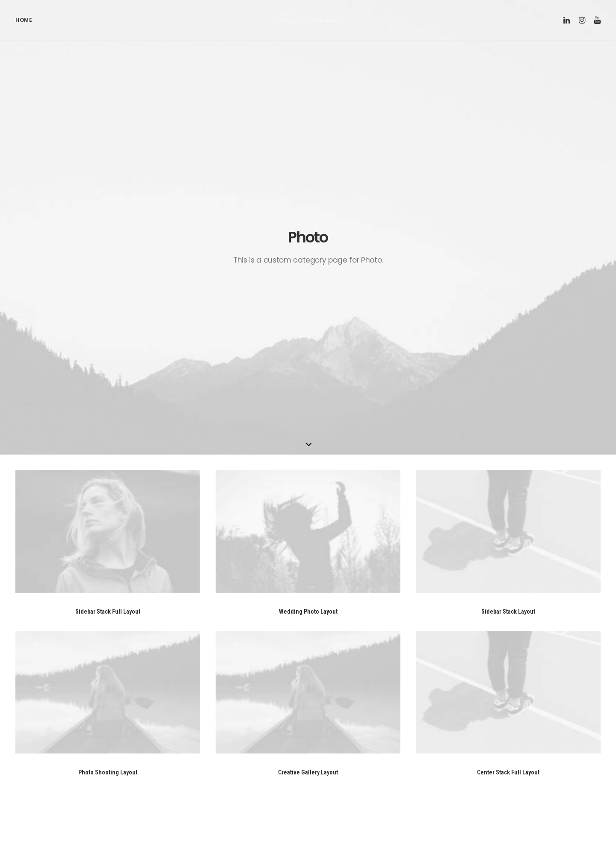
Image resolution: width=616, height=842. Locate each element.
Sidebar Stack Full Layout (108, 340)
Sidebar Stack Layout (508, 340)
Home (24, 26)
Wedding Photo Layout (308, 340)
